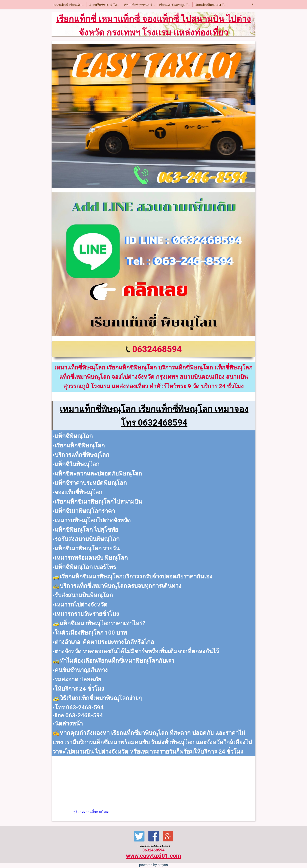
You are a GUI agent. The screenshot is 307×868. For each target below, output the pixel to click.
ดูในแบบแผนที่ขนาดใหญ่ (91, 812)
